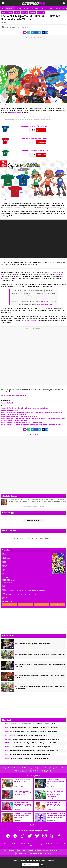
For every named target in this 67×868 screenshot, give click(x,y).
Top (4, 768)
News (3, 12)
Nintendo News (54, 850)
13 (11, 680)
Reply (42, 507)
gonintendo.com (21, 396)
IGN (62, 850)
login (35, 538)
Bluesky (35, 507)
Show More (34, 825)
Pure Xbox (22, 850)
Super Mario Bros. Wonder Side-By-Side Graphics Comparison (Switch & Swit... (33, 751)
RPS (50, 854)
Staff (15, 768)
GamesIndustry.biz (36, 854)
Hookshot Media (11, 844)
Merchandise (41, 12)
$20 (41, 605)
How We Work (23, 768)
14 (37, 434)
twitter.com (9, 396)
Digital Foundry (43, 850)
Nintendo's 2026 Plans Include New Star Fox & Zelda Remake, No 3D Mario (32, 739)
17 (11, 647)
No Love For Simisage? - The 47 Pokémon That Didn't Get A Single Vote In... (32, 728)
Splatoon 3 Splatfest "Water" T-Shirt (35, 126)
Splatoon (17, 12)
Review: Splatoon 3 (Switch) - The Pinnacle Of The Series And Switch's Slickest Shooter (23, 591)
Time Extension (32, 850)
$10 (57, 605)
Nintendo (10, 12)
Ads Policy (18, 771)
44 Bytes (41, 844)
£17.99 (33, 130)
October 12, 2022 (46, 304)
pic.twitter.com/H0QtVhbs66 (47, 301)
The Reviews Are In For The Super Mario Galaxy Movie (26, 735)
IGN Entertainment (27, 844)
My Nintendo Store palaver (30, 321)
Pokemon (32, 12)
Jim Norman (11, 27)
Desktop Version (47, 771)
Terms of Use (60, 768)
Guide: (20, 416)
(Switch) (7, 403)
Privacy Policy (50, 768)
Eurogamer (20, 854)
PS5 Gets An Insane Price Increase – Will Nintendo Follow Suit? (27, 758)
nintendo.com (5, 599)
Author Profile (26, 507)
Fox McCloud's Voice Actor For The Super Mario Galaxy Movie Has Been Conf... (32, 731)
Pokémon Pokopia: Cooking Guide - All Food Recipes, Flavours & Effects (30, 724)
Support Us (33, 768)
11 (11, 658)
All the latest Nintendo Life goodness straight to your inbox (33, 860)
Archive (26, 771)
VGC (27, 854)
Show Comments (34, 521)
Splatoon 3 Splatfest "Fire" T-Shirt (35, 138)
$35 (26, 605)
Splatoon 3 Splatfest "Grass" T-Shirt (35, 151)
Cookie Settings (35, 771)
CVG (45, 854)
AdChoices (48, 844)
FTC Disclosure (37, 119)
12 (11, 669)
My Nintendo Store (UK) (41, 130)
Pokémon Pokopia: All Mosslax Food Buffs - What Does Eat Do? (28, 754)
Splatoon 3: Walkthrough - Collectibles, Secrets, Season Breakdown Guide (20, 595)
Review (10, 410)
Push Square (12, 850)
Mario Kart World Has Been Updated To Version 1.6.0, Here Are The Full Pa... (32, 743)
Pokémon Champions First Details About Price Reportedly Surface (28, 747)
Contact (41, 768)
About (10, 768)
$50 (10, 605)
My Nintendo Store (16, 113)
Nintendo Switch (6, 559)
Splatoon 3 (25, 12)
